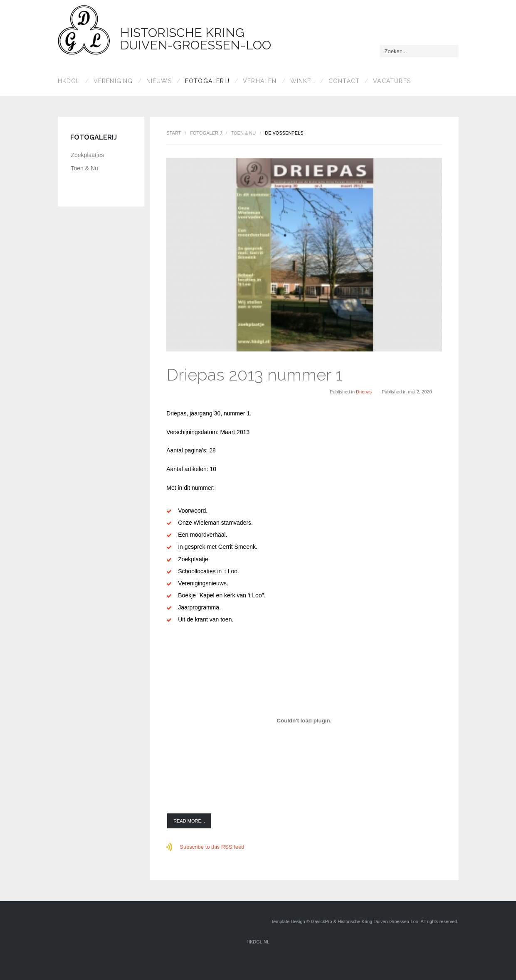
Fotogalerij (207, 81)
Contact (344, 81)
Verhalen (260, 81)
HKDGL (69, 81)
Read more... (189, 821)
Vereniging (113, 81)
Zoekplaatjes (88, 155)
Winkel (303, 81)
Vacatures (392, 81)
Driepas (364, 392)
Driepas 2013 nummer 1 (254, 375)
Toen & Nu (243, 133)
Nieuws (159, 81)
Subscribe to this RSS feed (212, 847)
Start (174, 133)
